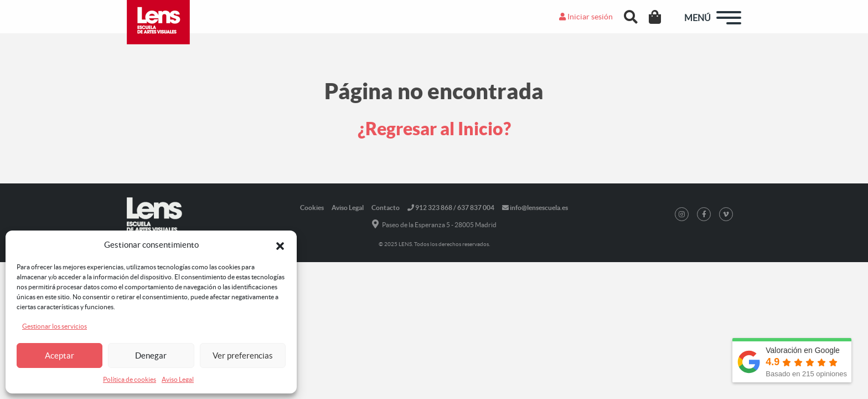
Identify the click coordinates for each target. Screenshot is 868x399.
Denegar (151, 355)
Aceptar (60, 355)
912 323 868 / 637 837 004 (451, 208)
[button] (280, 245)
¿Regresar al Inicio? (434, 129)
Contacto (386, 208)
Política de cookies (130, 379)
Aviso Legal (178, 379)
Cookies (312, 208)
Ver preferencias (243, 355)
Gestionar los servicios (55, 326)
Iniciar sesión (586, 17)
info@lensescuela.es (535, 208)
